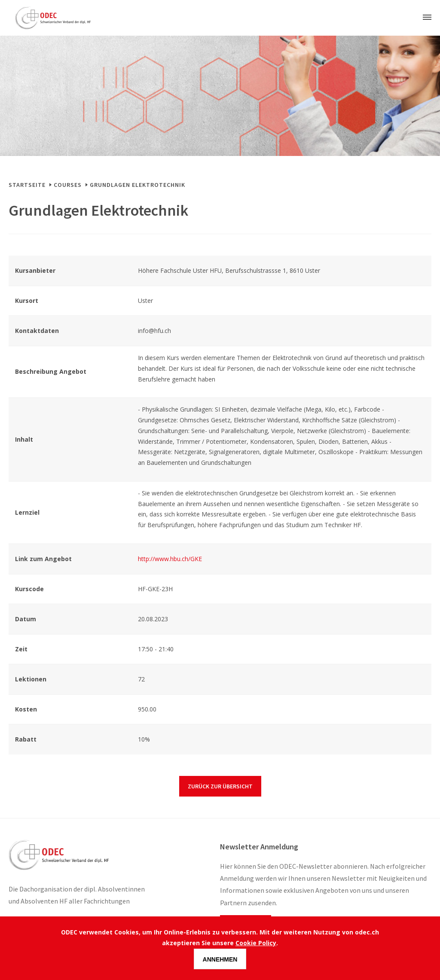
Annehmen (220, 959)
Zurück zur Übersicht (220, 786)
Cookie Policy (256, 943)
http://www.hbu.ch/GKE (170, 559)
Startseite (27, 185)
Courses (68, 185)
